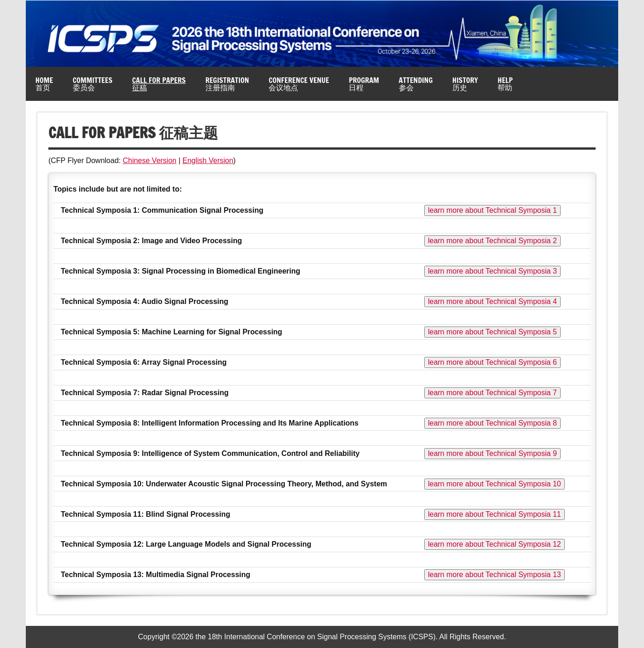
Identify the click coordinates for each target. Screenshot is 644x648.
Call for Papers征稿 (159, 84)
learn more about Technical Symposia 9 (492, 453)
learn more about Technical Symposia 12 (495, 544)
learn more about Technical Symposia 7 (492, 393)
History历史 (465, 84)
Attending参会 (416, 84)
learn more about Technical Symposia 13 (495, 575)
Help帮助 (505, 84)
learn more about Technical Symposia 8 (492, 423)
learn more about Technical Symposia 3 (492, 271)
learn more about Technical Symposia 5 (492, 332)
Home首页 (44, 84)
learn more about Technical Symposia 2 (492, 241)
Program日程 (364, 84)
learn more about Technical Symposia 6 (492, 362)
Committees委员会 (93, 84)
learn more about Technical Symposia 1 (492, 210)
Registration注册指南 (227, 84)
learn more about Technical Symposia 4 (492, 301)
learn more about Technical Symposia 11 (495, 514)
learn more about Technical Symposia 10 (495, 484)
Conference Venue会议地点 (299, 84)
